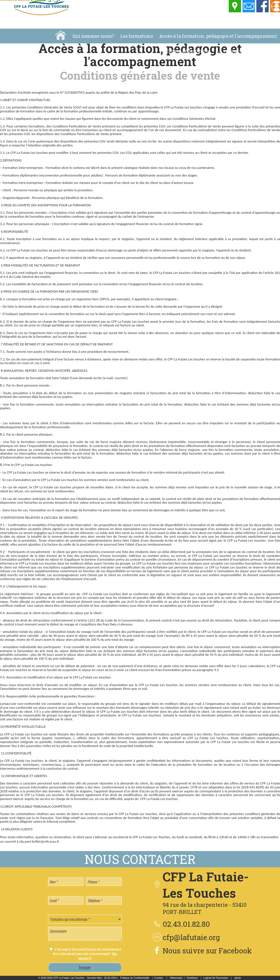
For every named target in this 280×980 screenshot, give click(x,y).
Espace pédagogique (188, 51)
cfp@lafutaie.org (191, 937)
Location (267, 51)
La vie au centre (234, 51)
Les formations (137, 36)
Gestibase (192, 978)
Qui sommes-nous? (93, 36)
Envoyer (85, 967)
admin (238, 978)
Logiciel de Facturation (216, 978)
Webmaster (176, 978)
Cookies (158, 978)
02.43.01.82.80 (186, 924)
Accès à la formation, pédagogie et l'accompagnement (218, 36)
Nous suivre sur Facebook (207, 951)
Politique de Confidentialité (135, 978)
